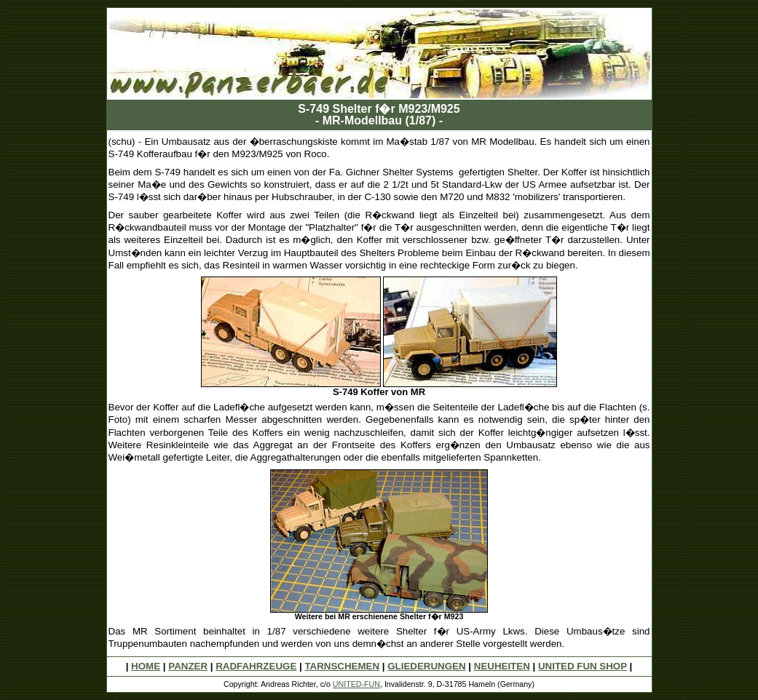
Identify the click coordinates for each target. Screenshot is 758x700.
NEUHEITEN (502, 666)
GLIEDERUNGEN (426, 666)
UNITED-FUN (356, 684)
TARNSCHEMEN (342, 666)
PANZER (188, 666)
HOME (146, 666)
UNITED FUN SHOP (583, 666)
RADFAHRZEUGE (256, 666)
